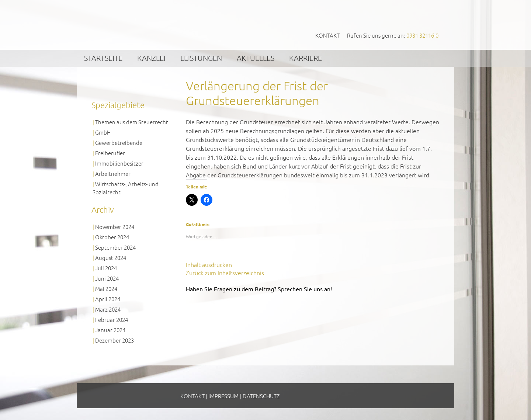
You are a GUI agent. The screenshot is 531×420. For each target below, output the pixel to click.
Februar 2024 (112, 320)
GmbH (103, 132)
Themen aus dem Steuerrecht (132, 122)
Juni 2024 (107, 278)
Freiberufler (110, 153)
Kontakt (327, 35)
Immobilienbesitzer (119, 163)
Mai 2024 (106, 289)
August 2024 (111, 258)
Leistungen (201, 58)
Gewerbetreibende (119, 143)
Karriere (306, 58)
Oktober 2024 (112, 237)
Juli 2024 (106, 268)
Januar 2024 (110, 330)
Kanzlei (151, 58)
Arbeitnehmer (113, 173)
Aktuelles (256, 58)
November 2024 (115, 227)
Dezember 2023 (114, 340)
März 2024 (108, 309)
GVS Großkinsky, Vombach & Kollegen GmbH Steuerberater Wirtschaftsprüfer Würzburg (148, 25)
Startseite (103, 58)
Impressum (223, 396)
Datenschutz (261, 396)
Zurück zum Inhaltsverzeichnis (225, 273)
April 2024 (108, 299)
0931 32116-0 (422, 35)
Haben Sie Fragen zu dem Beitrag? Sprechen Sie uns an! (259, 289)
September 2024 (115, 247)
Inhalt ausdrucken (209, 264)
